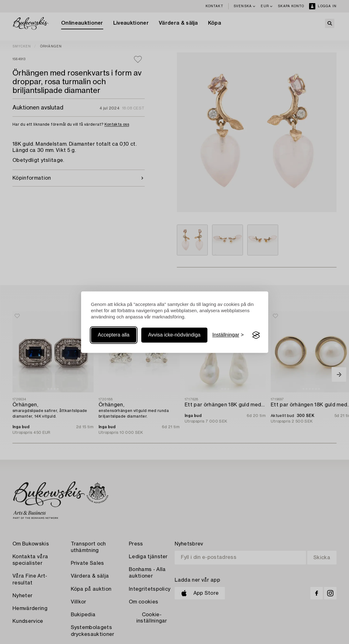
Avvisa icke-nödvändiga (174, 335)
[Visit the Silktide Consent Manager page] (256, 335)
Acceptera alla (114, 335)
